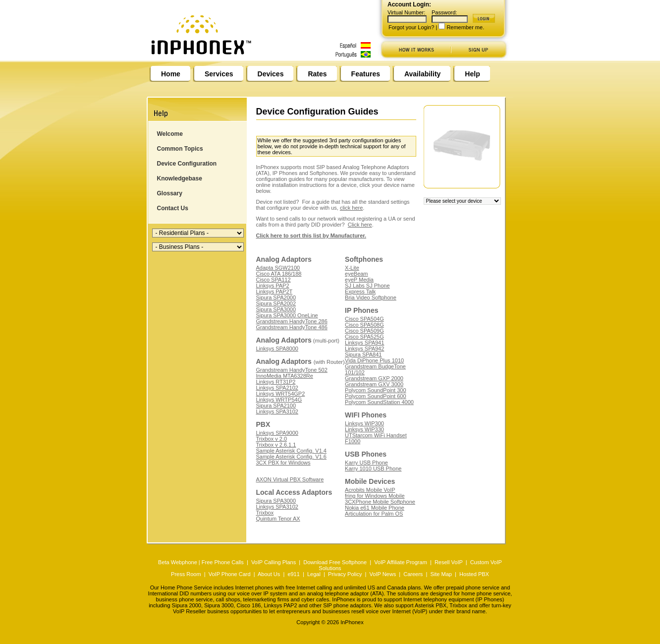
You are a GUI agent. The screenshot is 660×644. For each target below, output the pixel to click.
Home (171, 74)
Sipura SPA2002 (276, 303)
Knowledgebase (180, 178)
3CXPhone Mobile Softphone (380, 502)
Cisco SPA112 (274, 280)
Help (472, 74)
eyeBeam (356, 274)
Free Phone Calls (223, 562)
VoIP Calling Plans (274, 562)
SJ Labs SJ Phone (367, 286)
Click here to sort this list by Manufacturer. (311, 235)
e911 (293, 574)
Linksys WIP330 (364, 429)
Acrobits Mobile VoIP (370, 490)
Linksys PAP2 (273, 286)
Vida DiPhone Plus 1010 (374, 360)
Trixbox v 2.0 (272, 439)
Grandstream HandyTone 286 (292, 321)
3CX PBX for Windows (283, 463)
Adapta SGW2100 (278, 268)
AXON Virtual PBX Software (290, 479)
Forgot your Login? (411, 27)
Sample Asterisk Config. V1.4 (291, 451)
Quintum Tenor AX (278, 519)
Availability (422, 74)
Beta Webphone (178, 562)
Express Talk (360, 292)
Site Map (441, 574)
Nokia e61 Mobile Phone (375, 508)
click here (351, 208)
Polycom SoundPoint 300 (376, 390)
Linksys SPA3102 (277, 411)
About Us (269, 574)
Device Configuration (187, 164)
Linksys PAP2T (275, 292)
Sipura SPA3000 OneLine (287, 315)
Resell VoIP (449, 562)
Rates (317, 74)
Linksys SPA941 (364, 343)
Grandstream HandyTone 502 (292, 370)
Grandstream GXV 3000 (374, 384)
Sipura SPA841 (363, 354)
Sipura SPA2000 (276, 297)
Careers (413, 574)
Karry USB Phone (366, 463)
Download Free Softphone (335, 562)
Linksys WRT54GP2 (281, 394)
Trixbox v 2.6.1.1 (276, 445)
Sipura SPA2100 (276, 406)
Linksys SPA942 (364, 349)
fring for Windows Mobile (375, 496)
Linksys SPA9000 (277, 433)
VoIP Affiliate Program (401, 562)
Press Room (186, 574)
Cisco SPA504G (364, 319)
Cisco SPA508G (364, 325)
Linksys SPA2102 (277, 388)
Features (366, 74)
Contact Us (173, 208)
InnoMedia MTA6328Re (285, 376)
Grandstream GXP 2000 (374, 378)
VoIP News (383, 574)
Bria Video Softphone (371, 297)
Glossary (170, 193)
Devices (271, 74)
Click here (360, 225)
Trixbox (265, 513)
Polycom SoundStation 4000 (379, 402)
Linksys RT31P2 (276, 382)
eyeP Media (359, 280)
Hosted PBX (474, 574)
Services (219, 74)
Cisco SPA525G (364, 337)
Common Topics (180, 149)
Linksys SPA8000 (277, 349)
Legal (314, 574)
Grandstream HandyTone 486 (292, 327)
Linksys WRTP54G (279, 400)
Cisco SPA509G (364, 331)
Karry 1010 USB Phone (373, 468)
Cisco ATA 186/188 (279, 274)
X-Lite (352, 268)
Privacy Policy (345, 574)
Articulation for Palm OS (374, 514)
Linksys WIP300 (364, 423)
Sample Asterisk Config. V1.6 (291, 457)
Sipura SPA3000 (276, 309)
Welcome (170, 134)
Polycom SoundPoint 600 (376, 396)
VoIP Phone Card (230, 574)
